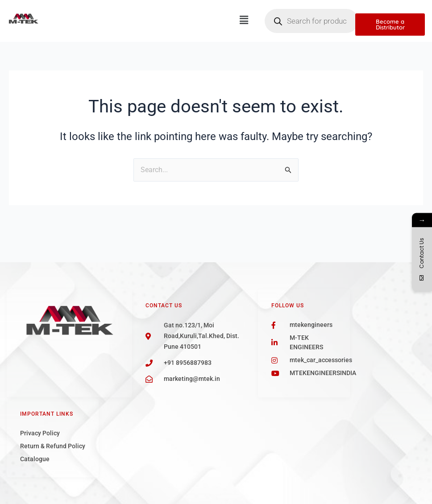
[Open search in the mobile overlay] (312, 21)
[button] (244, 20)
